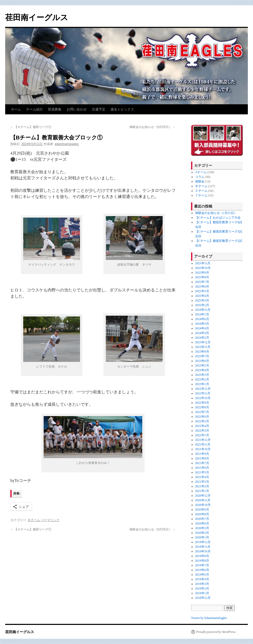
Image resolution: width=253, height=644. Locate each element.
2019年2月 (202, 589)
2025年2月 (202, 305)
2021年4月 (202, 477)
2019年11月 (203, 547)
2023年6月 (202, 361)
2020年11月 (203, 500)
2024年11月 (203, 310)
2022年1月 (202, 435)
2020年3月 (202, 528)
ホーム (16, 109)
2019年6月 (202, 570)
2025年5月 (202, 291)
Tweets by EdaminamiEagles (209, 618)
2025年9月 (202, 273)
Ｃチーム (201, 191)
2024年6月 (202, 319)
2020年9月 (202, 510)
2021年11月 (203, 444)
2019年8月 (202, 561)
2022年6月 (202, 417)
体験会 (200, 181)
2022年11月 (203, 393)
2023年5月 (202, 365)
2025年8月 (202, 277)
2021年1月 (202, 491)
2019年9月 (202, 556)
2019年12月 (203, 542)
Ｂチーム (34, 520)
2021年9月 (202, 454)
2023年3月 (202, 375)
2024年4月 (202, 328)
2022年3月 (202, 431)
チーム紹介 (34, 109)
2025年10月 (203, 268)
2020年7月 (202, 519)
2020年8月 (202, 514)
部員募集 (55, 109)
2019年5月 (202, 575)
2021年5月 (202, 472)
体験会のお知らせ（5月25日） (152, 127)
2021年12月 (203, 440)
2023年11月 (203, 347)
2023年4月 (202, 370)
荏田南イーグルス (37, 17)
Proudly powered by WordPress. (216, 632)
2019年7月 (202, 565)
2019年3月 (202, 584)
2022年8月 (202, 407)
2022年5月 (202, 421)
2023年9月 (202, 352)
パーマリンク (50, 520)
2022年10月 (203, 398)
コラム (200, 177)
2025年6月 (202, 287)
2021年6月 (202, 468)
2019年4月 (202, 579)
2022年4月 (202, 426)
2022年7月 (202, 412)
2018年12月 (203, 598)
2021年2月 (202, 486)
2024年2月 (202, 338)
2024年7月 (202, 314)
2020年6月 (202, 523)
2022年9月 (202, 403)
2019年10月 (203, 551)
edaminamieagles (67, 144)
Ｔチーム (201, 195)
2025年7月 (202, 282)
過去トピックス (122, 109)
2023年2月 (202, 379)
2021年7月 (202, 463)
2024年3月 (202, 333)
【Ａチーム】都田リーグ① (31, 127)
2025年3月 (202, 300)
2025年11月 (203, 263)
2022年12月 (203, 389)
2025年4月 (202, 296)
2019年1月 (202, 593)
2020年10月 (203, 505)
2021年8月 (202, 458)
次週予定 (99, 109)
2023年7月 (202, 356)
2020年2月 (202, 533)
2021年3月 (202, 482)
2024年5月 (202, 324)
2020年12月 (203, 496)
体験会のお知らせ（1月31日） (216, 213)
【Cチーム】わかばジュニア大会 (218, 218)
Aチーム (201, 172)
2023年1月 (202, 384)
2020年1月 (202, 537)
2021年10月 (203, 449)
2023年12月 (203, 342)
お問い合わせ (77, 109)
